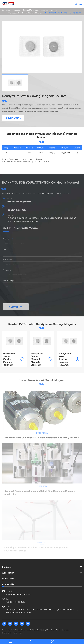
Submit (17, 307)
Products (16, 10)
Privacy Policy (18, 633)
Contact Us (8, 584)
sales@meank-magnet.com (18, 202)
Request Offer (13, 118)
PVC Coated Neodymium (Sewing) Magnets (25, 13)
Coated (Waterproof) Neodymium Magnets (40, 10)
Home (7, 10)
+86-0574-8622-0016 (15, 210)
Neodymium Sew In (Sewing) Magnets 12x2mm (63, 13)
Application (8, 573)
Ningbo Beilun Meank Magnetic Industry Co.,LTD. (34, 630)
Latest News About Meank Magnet (42, 381)
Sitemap (6, 633)
